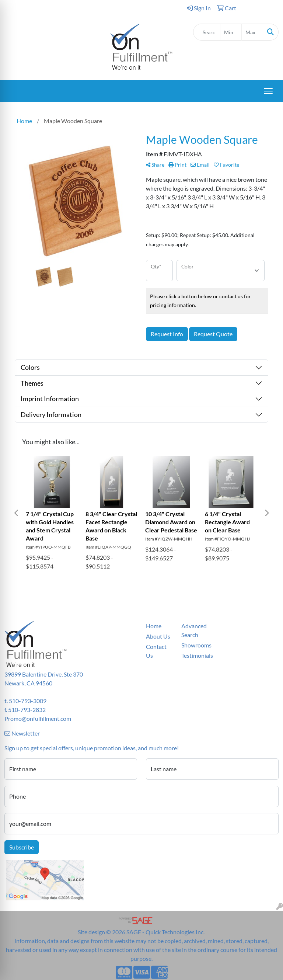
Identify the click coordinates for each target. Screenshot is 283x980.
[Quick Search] (207, 32)
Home (154, 626)
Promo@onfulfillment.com (38, 718)
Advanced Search (194, 630)
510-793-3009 (28, 701)
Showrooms (195, 645)
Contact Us (156, 651)
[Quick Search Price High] (252, 32)
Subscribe (22, 847)
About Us (158, 636)
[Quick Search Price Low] (231, 32)
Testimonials (195, 655)
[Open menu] (268, 91)
